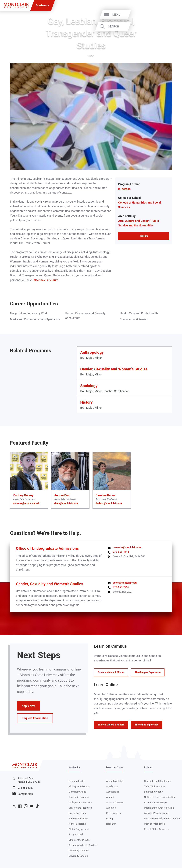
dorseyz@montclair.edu (27, 503)
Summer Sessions (78, 819)
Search (168, 26)
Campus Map (23, 794)
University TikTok (37, 806)
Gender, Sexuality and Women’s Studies (114, 369)
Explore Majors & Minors (111, 672)
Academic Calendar (79, 797)
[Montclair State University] (16, 5)
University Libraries (79, 851)
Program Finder (77, 781)
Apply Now (29, 706)
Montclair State (114, 767)
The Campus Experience (148, 672)
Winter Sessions (77, 824)
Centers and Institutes (80, 808)
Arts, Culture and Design (134, 221)
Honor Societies (77, 813)
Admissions (113, 792)
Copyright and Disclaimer (157, 781)
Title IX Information (154, 786)
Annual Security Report (156, 803)
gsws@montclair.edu (125, 583)
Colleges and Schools (80, 803)
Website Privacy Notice (156, 813)
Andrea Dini (62, 495)
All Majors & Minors (79, 786)
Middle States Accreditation (159, 808)
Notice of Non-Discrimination (160, 797)
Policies (148, 767)
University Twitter (14, 806)
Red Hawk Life (114, 813)
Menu (171, 15)
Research (111, 824)
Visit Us (144, 236)
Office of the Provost (79, 840)
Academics (43, 5)
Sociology (89, 386)
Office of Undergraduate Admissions (47, 548)
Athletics (111, 808)
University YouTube (31, 806)
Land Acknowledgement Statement (163, 819)
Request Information (35, 718)
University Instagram (26, 806)
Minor (91, 56)
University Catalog (78, 856)
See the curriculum (46, 280)
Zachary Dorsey (23, 495)
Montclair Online (77, 792)
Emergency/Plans (153, 792)
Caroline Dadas (105, 495)
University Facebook (20, 806)
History (86, 402)
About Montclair (115, 781)
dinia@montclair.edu (66, 503)
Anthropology (92, 352)
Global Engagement (79, 829)
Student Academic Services (83, 845)
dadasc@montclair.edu (109, 503)
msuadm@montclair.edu (127, 547)
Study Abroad (76, 834)
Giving (109, 819)
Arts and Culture (115, 803)
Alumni (110, 797)
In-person (124, 189)
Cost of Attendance (154, 824)
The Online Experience (147, 725)
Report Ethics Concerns (157, 829)
